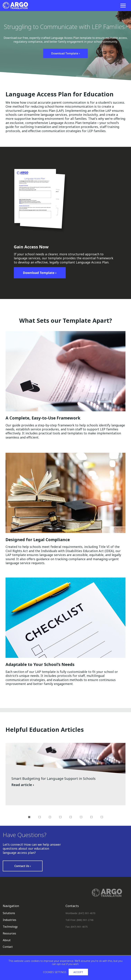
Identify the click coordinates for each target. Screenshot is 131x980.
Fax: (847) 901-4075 (77, 927)
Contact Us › (23, 866)
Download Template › (65, 53)
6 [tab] (81, 817)
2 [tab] (40, 817)
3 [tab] (50, 817)
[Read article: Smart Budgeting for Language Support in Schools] (65, 774)
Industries (10, 920)
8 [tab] (102, 817)
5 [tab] (71, 817)
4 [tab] (60, 817)
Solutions (9, 913)
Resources (9, 933)
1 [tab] (29, 817)
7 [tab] (91, 817)
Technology (10, 927)
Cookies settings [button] (55, 972)
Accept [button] (78, 972)
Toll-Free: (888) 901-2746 (79, 920)
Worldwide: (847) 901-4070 (80, 913)
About (7, 940)
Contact (8, 947)
